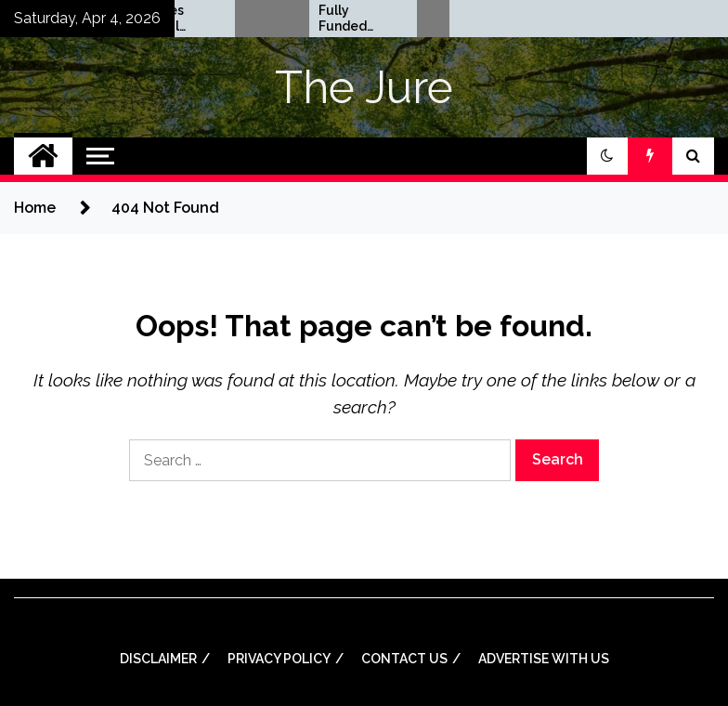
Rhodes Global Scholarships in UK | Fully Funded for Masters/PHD (303, 19)
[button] (607, 156)
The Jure (364, 87)
